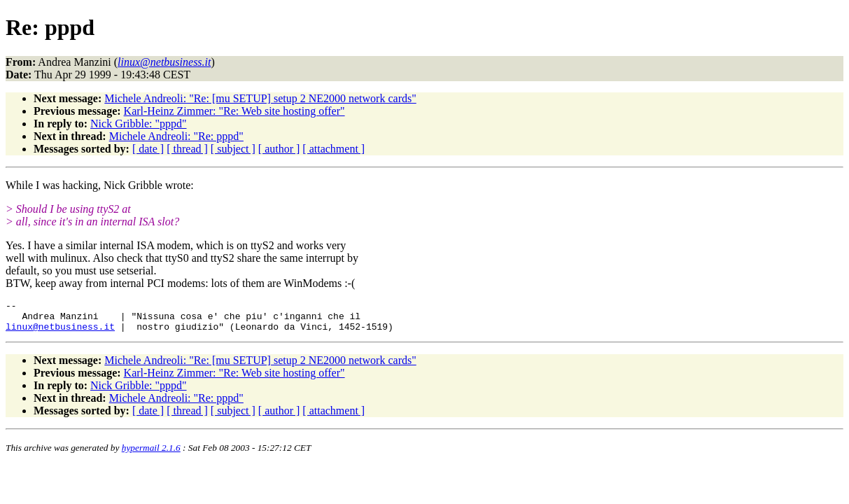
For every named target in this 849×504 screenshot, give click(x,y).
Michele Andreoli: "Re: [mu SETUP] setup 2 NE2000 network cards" (260, 98)
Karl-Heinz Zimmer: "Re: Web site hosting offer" (234, 111)
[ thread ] (187, 149)
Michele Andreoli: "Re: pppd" (176, 136)
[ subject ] (233, 149)
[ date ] (148, 149)
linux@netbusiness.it (60, 332)
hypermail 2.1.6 (151, 454)
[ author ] (279, 149)
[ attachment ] (334, 149)
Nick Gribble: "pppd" (138, 124)
